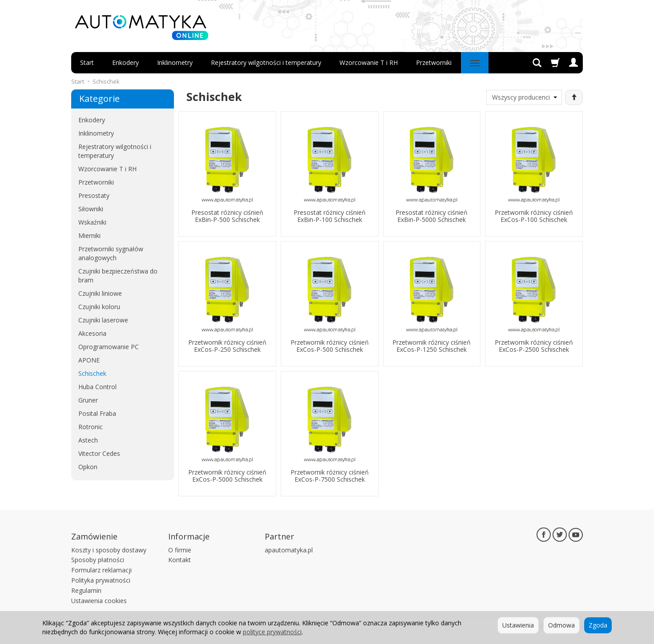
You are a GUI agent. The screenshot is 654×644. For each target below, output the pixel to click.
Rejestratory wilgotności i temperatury (266, 62)
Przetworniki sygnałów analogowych (111, 253)
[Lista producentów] (524, 97)
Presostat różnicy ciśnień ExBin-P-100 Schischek (330, 216)
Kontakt (180, 560)
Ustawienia (518, 625)
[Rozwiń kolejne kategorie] (475, 63)
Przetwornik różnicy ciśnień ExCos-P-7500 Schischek (330, 476)
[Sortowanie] (574, 97)
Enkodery (125, 62)
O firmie (180, 550)
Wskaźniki (92, 222)
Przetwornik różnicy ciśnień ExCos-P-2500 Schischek (534, 346)
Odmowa (561, 625)
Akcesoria (92, 333)
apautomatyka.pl (289, 550)
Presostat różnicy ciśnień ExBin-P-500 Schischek (227, 216)
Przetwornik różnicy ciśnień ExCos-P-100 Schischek (534, 216)
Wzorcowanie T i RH (369, 62)
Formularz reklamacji (101, 570)
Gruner (88, 400)
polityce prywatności (272, 632)
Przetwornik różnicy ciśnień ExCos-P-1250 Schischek (432, 346)
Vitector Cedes (99, 453)
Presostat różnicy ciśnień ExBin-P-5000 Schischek (432, 216)
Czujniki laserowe (103, 320)
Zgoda (598, 625)
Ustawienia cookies (99, 601)
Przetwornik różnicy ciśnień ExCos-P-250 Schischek (227, 346)
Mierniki (89, 235)
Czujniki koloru (99, 307)
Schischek (92, 373)
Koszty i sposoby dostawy (109, 550)
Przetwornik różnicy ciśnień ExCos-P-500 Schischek (330, 346)
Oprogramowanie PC (109, 347)
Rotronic (91, 427)
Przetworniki (434, 62)
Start (87, 62)
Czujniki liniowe (100, 293)
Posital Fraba (97, 413)
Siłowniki (91, 209)
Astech (88, 440)
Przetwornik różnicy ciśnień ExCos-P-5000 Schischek (227, 476)
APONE (89, 360)
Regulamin (86, 590)
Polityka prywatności (101, 580)
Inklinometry (175, 62)
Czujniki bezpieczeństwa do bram (118, 276)
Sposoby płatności (98, 560)
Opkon (88, 467)
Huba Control (97, 387)
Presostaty (94, 195)
